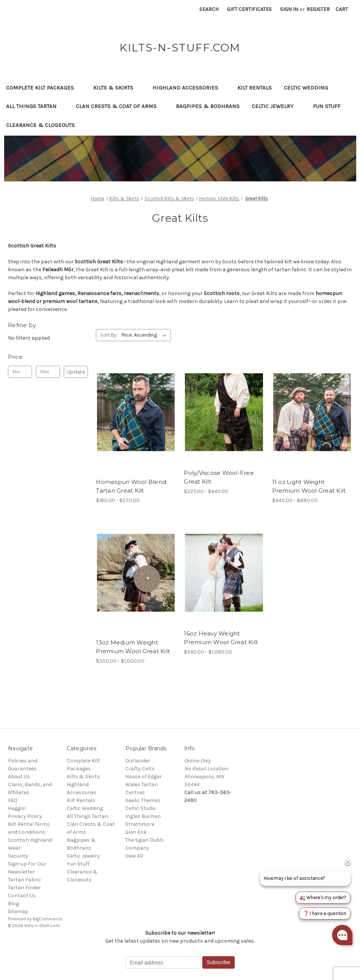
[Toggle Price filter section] (48, 357)
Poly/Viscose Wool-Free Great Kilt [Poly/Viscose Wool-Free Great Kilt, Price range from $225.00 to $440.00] (219, 477)
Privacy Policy (25, 816)
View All (134, 856)
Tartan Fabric (25, 880)
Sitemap (18, 911)
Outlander (138, 761)
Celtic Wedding (309, 88)
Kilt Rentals (255, 88)
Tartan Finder (24, 888)
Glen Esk (136, 832)
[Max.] (48, 372)
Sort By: (109, 335)
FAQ (13, 800)
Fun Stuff (330, 106)
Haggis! (17, 808)
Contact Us (22, 896)
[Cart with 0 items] (342, 9)
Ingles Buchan (143, 816)
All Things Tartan (35, 106)
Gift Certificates (249, 9)
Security (18, 856)
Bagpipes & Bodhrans (208, 106)
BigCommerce (48, 919)
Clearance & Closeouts (44, 125)
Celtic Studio (141, 808)
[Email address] (163, 963)
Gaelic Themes (143, 800)
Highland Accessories (189, 88)
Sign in (289, 9)
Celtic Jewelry (276, 106)
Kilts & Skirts (117, 88)
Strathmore (140, 824)
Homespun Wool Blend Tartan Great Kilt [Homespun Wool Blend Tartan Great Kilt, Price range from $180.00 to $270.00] (131, 486)
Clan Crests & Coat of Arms (120, 106)
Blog (13, 903)
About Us (19, 777)
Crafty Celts (140, 769)
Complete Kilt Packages (44, 88)
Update (76, 372)
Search (209, 9)
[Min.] (20, 372)
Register (318, 9)
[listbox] (145, 335)
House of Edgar (144, 777)
